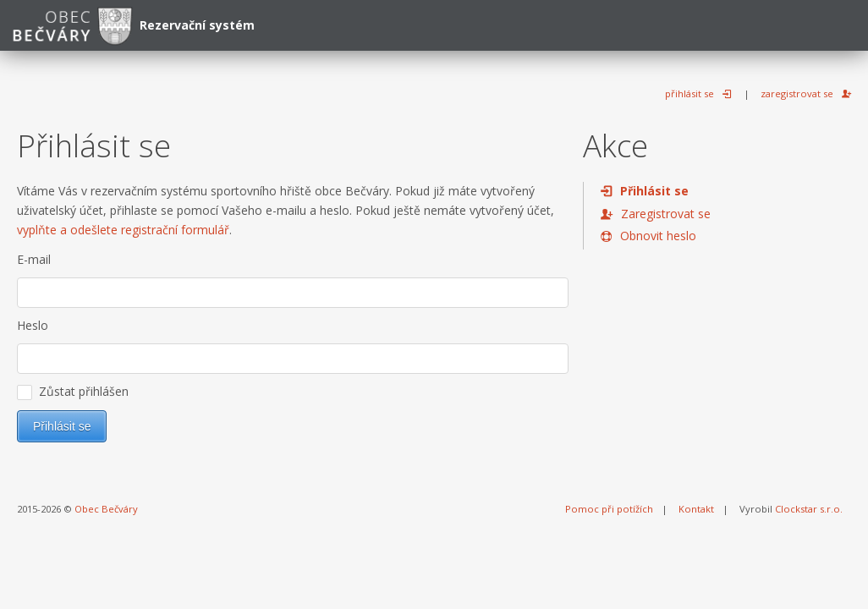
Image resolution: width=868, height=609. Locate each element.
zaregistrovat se (797, 93)
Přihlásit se (654, 191)
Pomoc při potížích (609, 509)
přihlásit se (689, 93)
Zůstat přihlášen (73, 392)
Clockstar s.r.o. (809, 509)
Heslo (33, 325)
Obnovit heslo (658, 236)
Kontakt (696, 509)
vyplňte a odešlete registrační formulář (123, 230)
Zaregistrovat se (666, 214)
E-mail (34, 259)
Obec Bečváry (106, 509)
